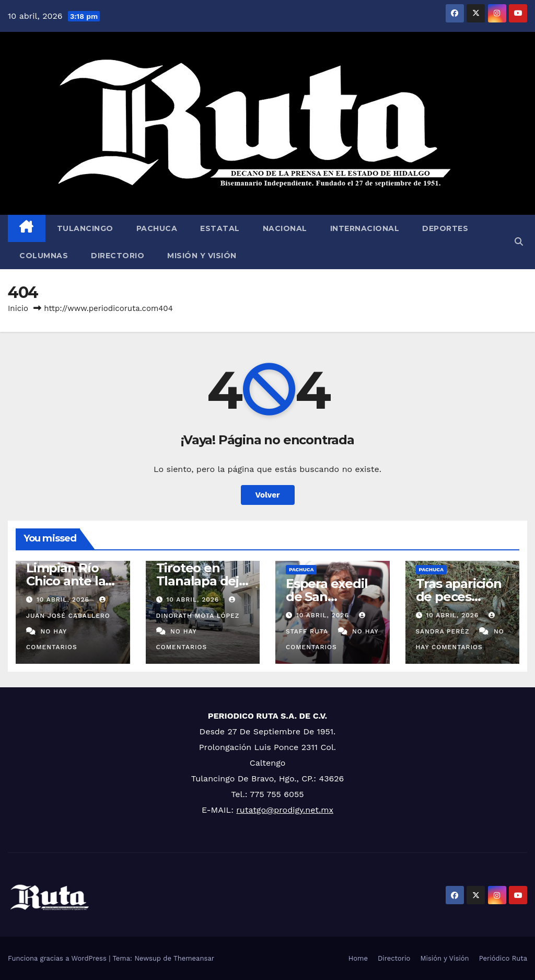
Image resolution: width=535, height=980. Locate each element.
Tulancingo (85, 228)
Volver (268, 495)
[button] (519, 242)
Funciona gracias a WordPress (58, 958)
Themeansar (194, 958)
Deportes (445, 228)
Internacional (365, 228)
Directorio (118, 256)
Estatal (220, 228)
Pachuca (157, 228)
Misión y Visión (202, 256)
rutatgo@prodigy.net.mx (285, 810)
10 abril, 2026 (64, 599)
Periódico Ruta (503, 958)
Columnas (44, 256)
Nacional (285, 228)
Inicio (18, 308)
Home (358, 958)
